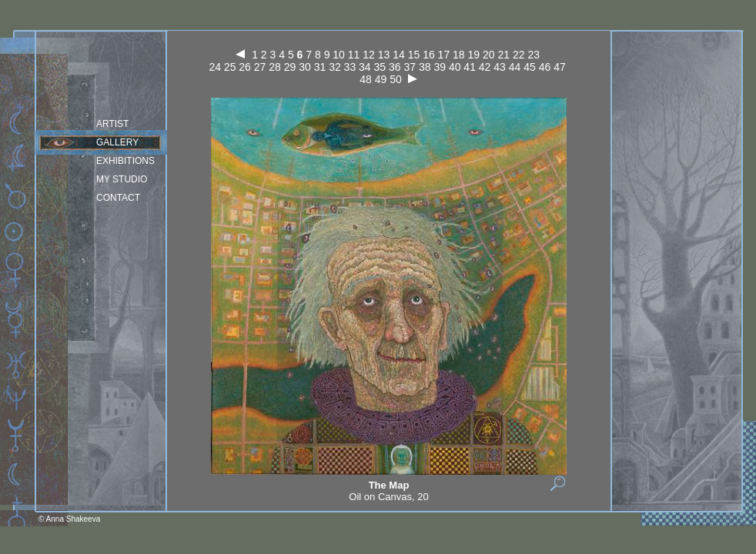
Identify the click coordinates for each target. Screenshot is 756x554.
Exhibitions (125, 161)
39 (440, 67)
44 (515, 67)
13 (384, 55)
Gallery (117, 142)
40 (455, 67)
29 (290, 67)
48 (366, 79)
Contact (118, 198)
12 (369, 55)
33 (350, 67)
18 (459, 55)
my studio (122, 179)
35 (380, 67)
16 (429, 55)
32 (335, 67)
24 (215, 67)
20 (489, 55)
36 (395, 67)
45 (530, 67)
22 (519, 55)
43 (500, 67)
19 (474, 55)
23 (534, 55)
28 (275, 67)
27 (260, 67)
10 (339, 55)
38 (425, 67)
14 (399, 55)
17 (444, 55)
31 (320, 67)
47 (560, 67)
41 (470, 67)
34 (365, 67)
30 (305, 67)
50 (396, 79)
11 (354, 55)
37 (410, 67)
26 (245, 67)
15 (414, 55)
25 (230, 67)
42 (485, 67)
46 (545, 67)
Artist (112, 124)
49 (381, 79)
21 (503, 55)
